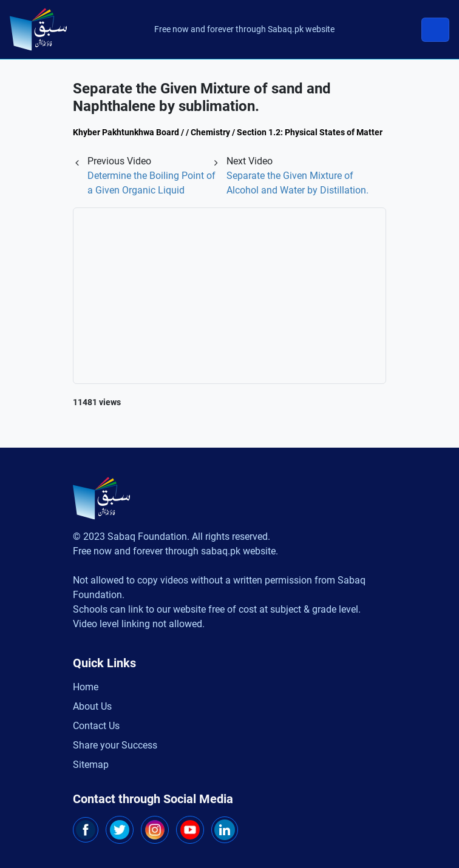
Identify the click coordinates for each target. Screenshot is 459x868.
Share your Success (115, 745)
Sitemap (91, 765)
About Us (92, 706)
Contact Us (96, 726)
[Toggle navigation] (435, 30)
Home (86, 687)
